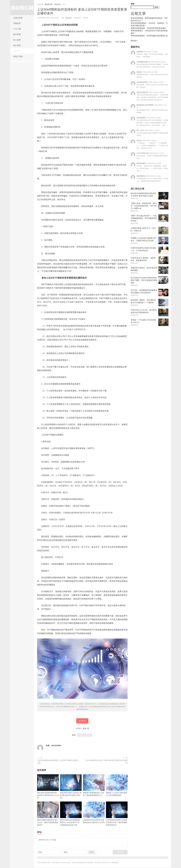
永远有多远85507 (149, 85)
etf (79, 735)
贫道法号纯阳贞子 (149, 96)
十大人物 (17, 29)
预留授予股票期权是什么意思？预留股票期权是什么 (94, 786)
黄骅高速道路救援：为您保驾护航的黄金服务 (148, 28)
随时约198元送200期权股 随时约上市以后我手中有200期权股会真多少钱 (71, 814)
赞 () (82, 721)
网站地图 (115, 863)
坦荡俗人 (149, 74)
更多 (85, 729)
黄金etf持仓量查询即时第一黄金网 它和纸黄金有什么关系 (48, 787)
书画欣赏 (17, 23)
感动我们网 (22, 8)
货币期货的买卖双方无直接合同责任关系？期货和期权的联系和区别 (117, 814)
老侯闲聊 (149, 54)
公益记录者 (18, 18)
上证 (84, 735)
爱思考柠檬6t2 (150, 167)
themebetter (63, 863)
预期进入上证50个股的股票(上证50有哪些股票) (117, 786)
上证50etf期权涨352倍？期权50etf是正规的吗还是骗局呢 (106, 762)
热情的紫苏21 (149, 179)
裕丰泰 (149, 144)
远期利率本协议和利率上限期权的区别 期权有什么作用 (94, 813)
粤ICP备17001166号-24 (103, 863)
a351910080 (56, 746)
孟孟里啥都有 (149, 121)
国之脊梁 (17, 34)
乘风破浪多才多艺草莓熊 (149, 109)
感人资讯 (17, 45)
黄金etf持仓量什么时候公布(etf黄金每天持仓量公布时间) (71, 787)
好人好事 (17, 40)
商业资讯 (17, 51)
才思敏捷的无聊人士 (149, 64)
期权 (90, 735)
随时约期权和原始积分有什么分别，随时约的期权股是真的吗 (48, 814)
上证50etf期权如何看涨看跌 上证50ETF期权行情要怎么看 (58, 762)
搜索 (132, 4)
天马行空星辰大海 (149, 156)
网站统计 (134, 41)
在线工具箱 (18, 56)
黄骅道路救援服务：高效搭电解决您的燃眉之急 (149, 36)
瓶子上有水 (149, 133)
